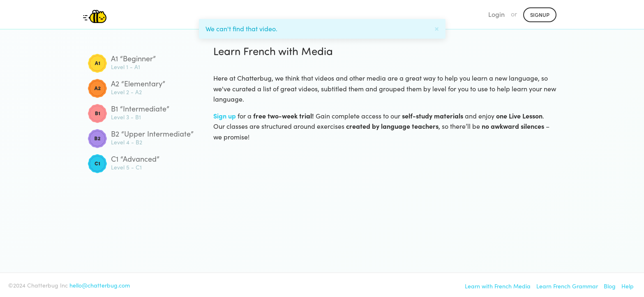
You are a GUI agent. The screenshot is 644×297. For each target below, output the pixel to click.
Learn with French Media (498, 286)
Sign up (225, 116)
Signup (540, 15)
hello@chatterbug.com (100, 285)
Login (496, 14)
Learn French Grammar (567, 286)
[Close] (437, 28)
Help (628, 286)
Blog (610, 286)
